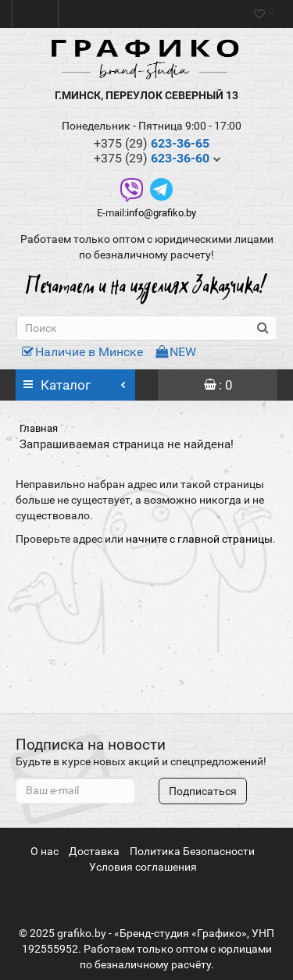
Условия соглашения (143, 867)
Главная (39, 428)
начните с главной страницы (199, 539)
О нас (45, 851)
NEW (176, 352)
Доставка (94, 851)
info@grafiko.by (161, 213)
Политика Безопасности (192, 851)
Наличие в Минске (82, 352)
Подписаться (203, 791)
